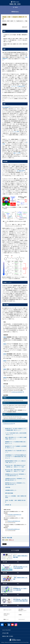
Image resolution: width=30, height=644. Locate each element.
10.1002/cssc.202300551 (18, 392)
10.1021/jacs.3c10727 (9, 423)
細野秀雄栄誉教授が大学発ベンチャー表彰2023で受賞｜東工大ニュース (15, 462)
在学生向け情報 (5, 633)
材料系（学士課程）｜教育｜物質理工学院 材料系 (15, 501)
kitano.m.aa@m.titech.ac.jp (14, 521)
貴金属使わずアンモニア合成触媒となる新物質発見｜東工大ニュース (16, 447)
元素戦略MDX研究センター (11, 490)
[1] (4, 386)
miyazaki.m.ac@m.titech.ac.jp (15, 514)
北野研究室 (8, 487)
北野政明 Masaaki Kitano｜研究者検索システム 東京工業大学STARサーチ (15, 479)
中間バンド (17, 153)
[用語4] (5, 361)
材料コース (11, 540)
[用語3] (5, 354)
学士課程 (6, 540)
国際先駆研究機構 (9, 493)
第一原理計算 (21, 171)
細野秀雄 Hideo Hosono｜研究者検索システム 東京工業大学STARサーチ (15, 484)
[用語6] (5, 378)
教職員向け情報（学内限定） (8, 636)
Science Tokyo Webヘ (7, 630)
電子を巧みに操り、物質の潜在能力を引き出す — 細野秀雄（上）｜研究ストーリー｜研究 (15, 466)
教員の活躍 (10, 537)
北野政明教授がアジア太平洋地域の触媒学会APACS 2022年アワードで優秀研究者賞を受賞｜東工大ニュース (16, 456)
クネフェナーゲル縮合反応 (18, 86)
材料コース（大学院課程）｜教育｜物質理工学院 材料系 (16, 497)
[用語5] (5, 369)
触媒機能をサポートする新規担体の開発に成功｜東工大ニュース (16, 442)
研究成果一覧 (8, 505)
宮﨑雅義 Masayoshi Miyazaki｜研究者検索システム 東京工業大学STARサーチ (15, 475)
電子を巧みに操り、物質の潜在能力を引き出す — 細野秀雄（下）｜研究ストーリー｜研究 (15, 470)
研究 (5, 537)
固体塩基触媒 (6, 107)
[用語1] (5, 337)
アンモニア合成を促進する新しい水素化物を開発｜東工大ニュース (16, 434)
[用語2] (5, 344)
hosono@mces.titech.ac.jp (14, 529)
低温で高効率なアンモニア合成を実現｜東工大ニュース (16, 451)
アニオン (16, 132)
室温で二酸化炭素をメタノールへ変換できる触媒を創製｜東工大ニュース (16, 438)
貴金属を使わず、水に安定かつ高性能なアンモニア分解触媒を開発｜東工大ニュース (16, 429)
